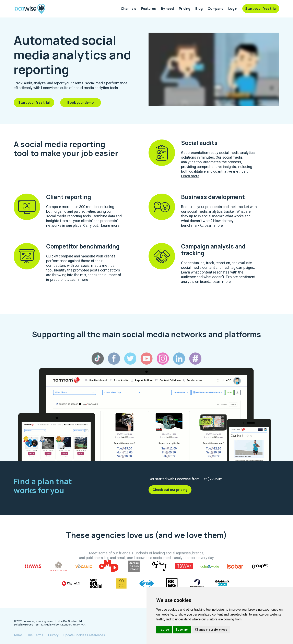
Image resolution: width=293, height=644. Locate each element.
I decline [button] (182, 630)
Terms (18, 635)
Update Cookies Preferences (84, 635)
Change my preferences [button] (211, 630)
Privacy (53, 635)
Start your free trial (34, 102)
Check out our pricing (170, 490)
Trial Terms (35, 635)
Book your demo (81, 102)
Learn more (190, 176)
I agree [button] (164, 630)
